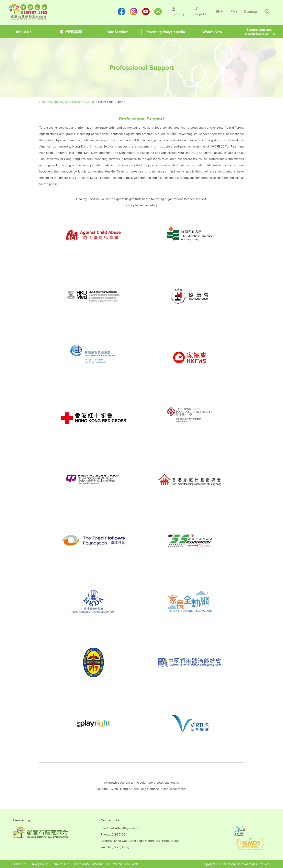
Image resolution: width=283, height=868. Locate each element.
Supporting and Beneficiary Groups (73, 102)
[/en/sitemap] (250, 12)
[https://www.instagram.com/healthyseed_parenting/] (134, 12)
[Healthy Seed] (34, 12)
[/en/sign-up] (179, 12)
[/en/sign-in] (200, 12)
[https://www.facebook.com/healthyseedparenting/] (121, 12)
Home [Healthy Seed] (44, 102)
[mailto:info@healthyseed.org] (158, 12)
